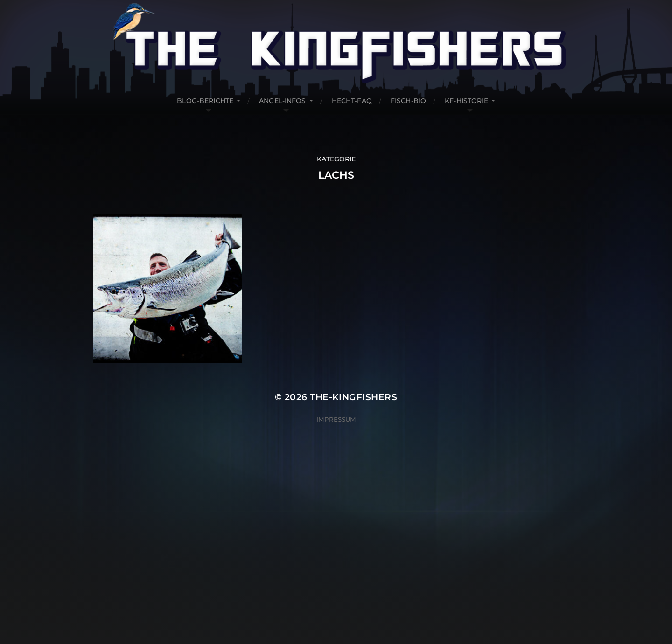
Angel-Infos (283, 101)
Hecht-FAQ (352, 101)
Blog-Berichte (205, 101)
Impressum (336, 419)
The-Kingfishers (353, 397)
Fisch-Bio (408, 101)
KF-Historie (466, 101)
